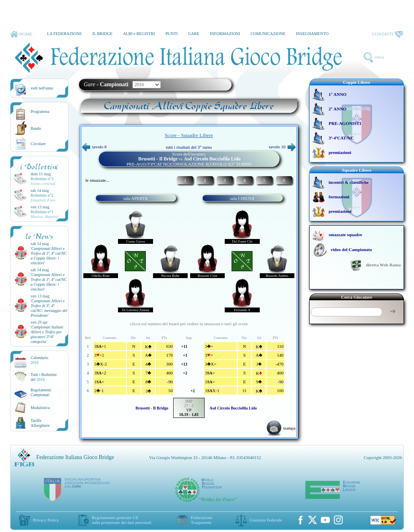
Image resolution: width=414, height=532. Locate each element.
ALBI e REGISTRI (139, 34)
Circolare (38, 144)
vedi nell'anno (42, 88)
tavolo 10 (282, 147)
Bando (36, 128)
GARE (194, 34)
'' (49, 256)
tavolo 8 (94, 147)
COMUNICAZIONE (268, 34)
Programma (40, 111)
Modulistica (40, 408)
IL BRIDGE (102, 34)
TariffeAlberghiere (40, 423)
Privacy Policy (46, 520)
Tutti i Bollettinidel (44, 377)
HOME (21, 34)
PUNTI (172, 34)
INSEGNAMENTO (312, 34)
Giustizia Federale (266, 520)
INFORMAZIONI (225, 34)
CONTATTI (387, 34)
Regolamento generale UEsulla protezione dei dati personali (122, 520)
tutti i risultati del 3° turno (189, 147)
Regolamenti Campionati (41, 392)
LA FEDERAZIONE (64, 34)
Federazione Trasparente (202, 520)
